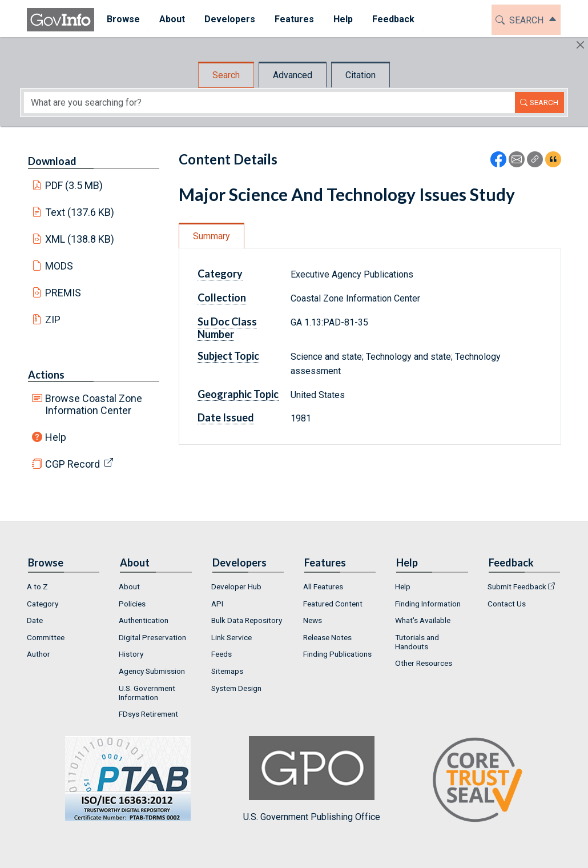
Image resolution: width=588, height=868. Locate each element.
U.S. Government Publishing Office (312, 779)
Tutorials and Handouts (417, 642)
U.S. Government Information (147, 693)
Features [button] (291, 19)
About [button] (169, 19)
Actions (46, 375)
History (131, 654)
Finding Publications (337, 654)
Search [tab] (226, 75)
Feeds (221, 654)
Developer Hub (236, 586)
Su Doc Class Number (227, 328)
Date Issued (226, 417)
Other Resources (424, 663)
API (217, 604)
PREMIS (63, 293)
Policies (132, 604)
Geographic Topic (238, 394)
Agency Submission (152, 671)
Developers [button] (227, 19)
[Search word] (269, 103)
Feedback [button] (390, 19)
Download (52, 161)
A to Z (37, 586)
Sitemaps (227, 671)
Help (56, 437)
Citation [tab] (361, 75)
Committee (46, 637)
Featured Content (333, 604)
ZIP (53, 320)
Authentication (144, 620)
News (313, 620)
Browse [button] (120, 19)
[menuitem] (120, 20)
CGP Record (73, 464)
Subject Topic (228, 356)
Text (80, 212)
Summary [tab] (212, 236)
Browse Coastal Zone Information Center (94, 404)
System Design (236, 688)
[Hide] (580, 45)
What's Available (423, 620)
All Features (323, 586)
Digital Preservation (152, 637)
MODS (59, 266)
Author (39, 654)
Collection (222, 298)
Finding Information (428, 604)
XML (80, 239)
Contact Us (507, 604)
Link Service (231, 637)
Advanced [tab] (293, 75)
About (129, 586)
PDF (74, 185)
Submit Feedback (517, 586)
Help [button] (340, 19)
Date (35, 620)
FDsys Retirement (148, 714)
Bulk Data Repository (247, 620)
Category (220, 274)
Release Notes (327, 637)
